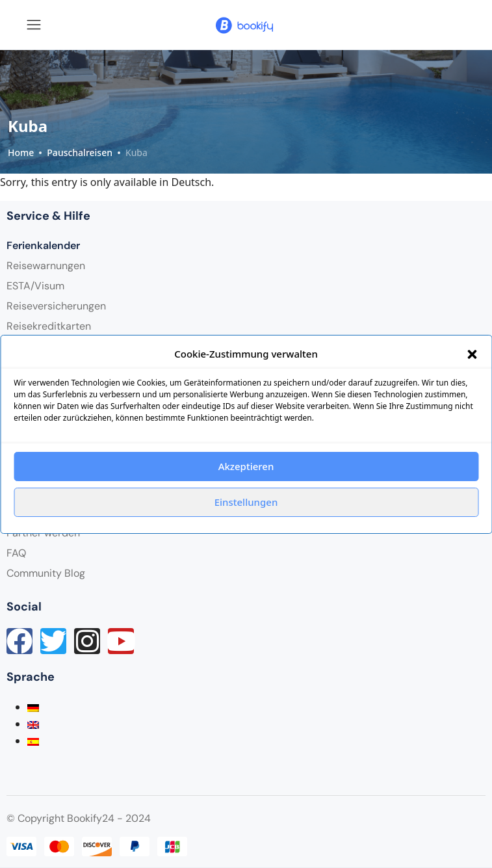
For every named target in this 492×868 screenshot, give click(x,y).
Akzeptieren (246, 466)
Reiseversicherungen (56, 306)
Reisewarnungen (46, 266)
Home (21, 152)
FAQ (16, 553)
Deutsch (192, 182)
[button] (472, 354)
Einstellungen (246, 502)
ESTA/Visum (35, 286)
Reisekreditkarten (49, 326)
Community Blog (46, 573)
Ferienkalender (43, 245)
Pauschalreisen (80, 152)
